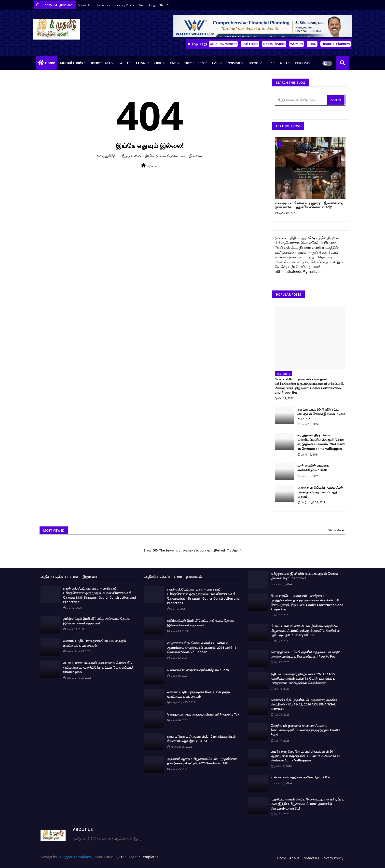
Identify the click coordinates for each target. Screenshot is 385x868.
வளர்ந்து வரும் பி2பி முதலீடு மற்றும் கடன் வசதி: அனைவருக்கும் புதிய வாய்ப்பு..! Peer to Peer (305, 654)
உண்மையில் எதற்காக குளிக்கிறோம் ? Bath (313, 468)
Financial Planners (336, 44)
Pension (233, 63)
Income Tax (101, 63)
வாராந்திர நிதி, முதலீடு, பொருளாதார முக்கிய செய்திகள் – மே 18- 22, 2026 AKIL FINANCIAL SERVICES (304, 704)
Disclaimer (103, 5)
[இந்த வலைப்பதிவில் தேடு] (302, 100)
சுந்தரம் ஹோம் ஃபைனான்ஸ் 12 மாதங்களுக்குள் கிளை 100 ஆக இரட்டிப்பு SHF (201, 739)
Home (50, 63)
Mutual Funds (71, 63)
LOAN (312, 44)
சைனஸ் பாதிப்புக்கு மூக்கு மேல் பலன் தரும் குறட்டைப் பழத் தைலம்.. (320, 492)
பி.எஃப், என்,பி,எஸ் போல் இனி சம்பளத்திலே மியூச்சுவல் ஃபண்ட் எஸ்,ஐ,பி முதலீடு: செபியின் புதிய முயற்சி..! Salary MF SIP (305, 630)
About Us (84, 5)
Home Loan (194, 63)
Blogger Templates (76, 857)
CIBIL (158, 63)
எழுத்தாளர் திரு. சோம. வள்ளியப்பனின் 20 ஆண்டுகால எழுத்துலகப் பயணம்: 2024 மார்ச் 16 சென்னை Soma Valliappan (321, 442)
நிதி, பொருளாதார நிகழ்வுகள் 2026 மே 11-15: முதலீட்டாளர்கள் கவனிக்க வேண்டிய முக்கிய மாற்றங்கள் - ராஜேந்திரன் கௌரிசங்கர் (303, 678)
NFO (283, 63)
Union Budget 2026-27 (154, 5)
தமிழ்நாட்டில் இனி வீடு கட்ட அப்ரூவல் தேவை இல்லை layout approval (321, 414)
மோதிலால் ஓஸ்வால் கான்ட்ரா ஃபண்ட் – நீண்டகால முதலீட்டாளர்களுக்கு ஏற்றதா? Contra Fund (306, 730)
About (294, 858)
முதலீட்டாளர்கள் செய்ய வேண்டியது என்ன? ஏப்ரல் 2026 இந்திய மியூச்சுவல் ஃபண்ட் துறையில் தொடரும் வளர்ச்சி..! (307, 804)
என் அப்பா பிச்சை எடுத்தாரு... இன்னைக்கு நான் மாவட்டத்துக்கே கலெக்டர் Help (309, 205)
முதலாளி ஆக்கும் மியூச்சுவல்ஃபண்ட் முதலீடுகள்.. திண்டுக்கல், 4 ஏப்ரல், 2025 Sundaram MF (203, 761)
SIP (269, 63)
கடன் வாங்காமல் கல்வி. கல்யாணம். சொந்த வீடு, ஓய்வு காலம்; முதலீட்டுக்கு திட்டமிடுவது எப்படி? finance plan (98, 667)
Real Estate (250, 44)
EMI (173, 63)
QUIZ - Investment (223, 44)
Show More (336, 530)
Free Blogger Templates (139, 857)
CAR (215, 63)
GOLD (123, 63)
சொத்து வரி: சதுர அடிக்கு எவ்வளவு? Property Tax (203, 714)
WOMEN (296, 44)
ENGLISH (302, 63)
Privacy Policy (125, 5)
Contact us (310, 858)
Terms (253, 63)
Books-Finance (274, 44)
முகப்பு (150, 166)
